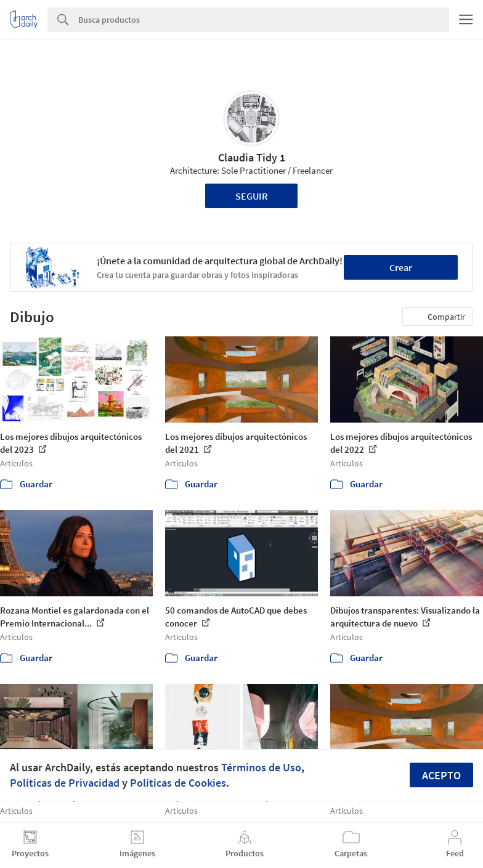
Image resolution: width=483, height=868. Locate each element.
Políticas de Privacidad (65, 783)
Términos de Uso (261, 767)
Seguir (252, 196)
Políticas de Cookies (178, 783)
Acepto (441, 775)
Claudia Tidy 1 (252, 157)
